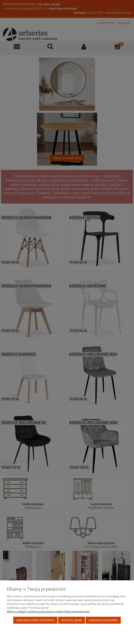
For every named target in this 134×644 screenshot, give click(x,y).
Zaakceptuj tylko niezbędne (35, 620)
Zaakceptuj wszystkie (103, 620)
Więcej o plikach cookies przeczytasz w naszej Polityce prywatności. (48, 611)
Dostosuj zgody (72, 620)
